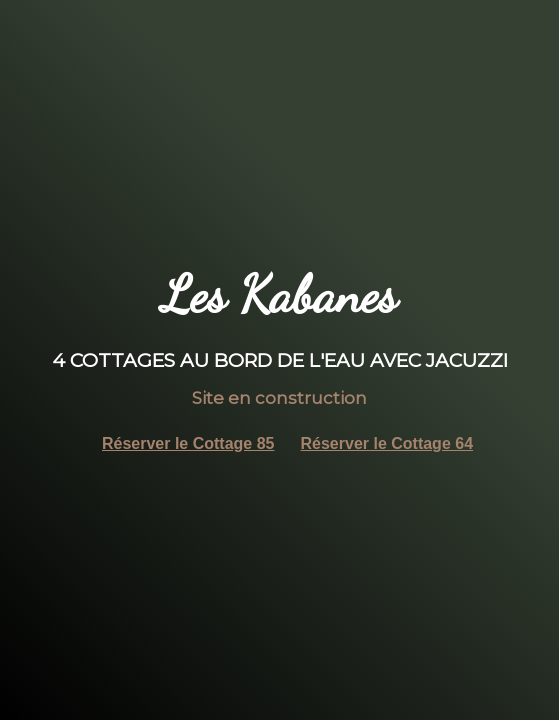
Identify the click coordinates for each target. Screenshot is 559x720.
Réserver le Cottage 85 (188, 443)
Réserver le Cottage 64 (387, 443)
